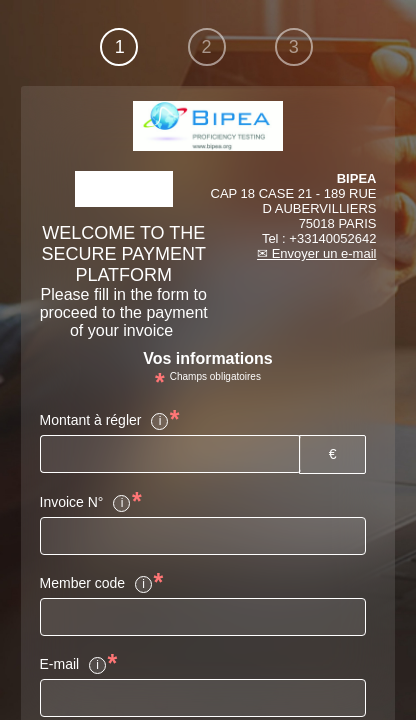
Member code (97, 584)
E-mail (74, 665)
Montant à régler (105, 421)
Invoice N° (86, 503)
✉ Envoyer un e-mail (316, 253)
